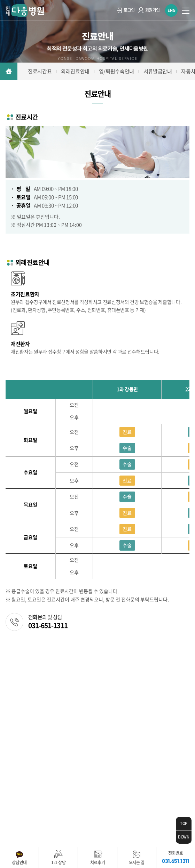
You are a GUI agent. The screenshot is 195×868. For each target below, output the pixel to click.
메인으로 (9, 71)
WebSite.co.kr (102, 815)
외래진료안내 (75, 71)
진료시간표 (40, 71)
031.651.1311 (40, 697)
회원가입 (149, 10)
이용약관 (14, 657)
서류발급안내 (158, 71)
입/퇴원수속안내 (116, 71)
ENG (171, 10)
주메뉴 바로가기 (0, 0)
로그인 (126, 10)
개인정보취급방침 (50, 657)
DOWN (184, 837)
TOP (184, 823)
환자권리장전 (89, 657)
